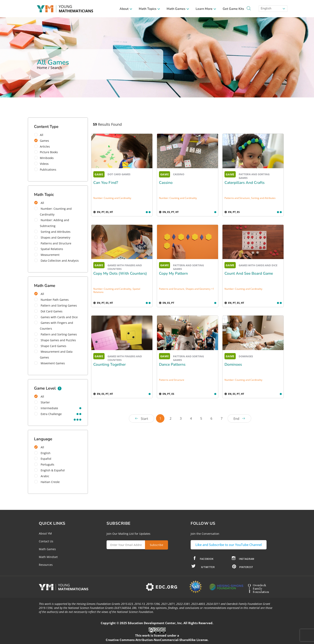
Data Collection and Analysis (56, 261)
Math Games (178, 9)
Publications (47, 170)
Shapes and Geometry (52, 237)
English (266, 8)
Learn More (206, 9)
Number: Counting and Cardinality (53, 212)
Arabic (42, 476)
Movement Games (50, 363)
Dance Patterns (172, 365)
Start (144, 419)
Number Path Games (51, 300)
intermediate (46, 408)
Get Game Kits (233, 9)
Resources (46, 565)
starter (42, 402)
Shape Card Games (50, 346)
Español (43, 459)
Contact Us (46, 541)
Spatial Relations (49, 249)
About (126, 9)
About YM (45, 533)
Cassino (166, 183)
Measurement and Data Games (53, 354)
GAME (99, 174)
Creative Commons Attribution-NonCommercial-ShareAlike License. (157, 640)
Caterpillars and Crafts (245, 183)
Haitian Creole (47, 482)
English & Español (49, 470)
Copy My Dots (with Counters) (120, 273)
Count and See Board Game (249, 273)
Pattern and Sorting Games (56, 305)
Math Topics (149, 9)
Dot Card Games (48, 311)
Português (44, 464)
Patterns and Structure (53, 243)
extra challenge (48, 414)
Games (43, 141)
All (40, 135)
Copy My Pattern (173, 273)
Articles (43, 146)
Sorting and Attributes (52, 232)
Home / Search (49, 68)
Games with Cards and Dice (56, 317)
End (236, 419)
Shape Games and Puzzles (55, 340)
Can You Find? (106, 183)
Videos (43, 164)
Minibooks (45, 158)
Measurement (47, 255)
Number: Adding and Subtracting (52, 223)
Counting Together (110, 365)
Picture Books (47, 152)
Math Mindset (48, 557)
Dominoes (233, 365)
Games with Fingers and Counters (54, 326)
